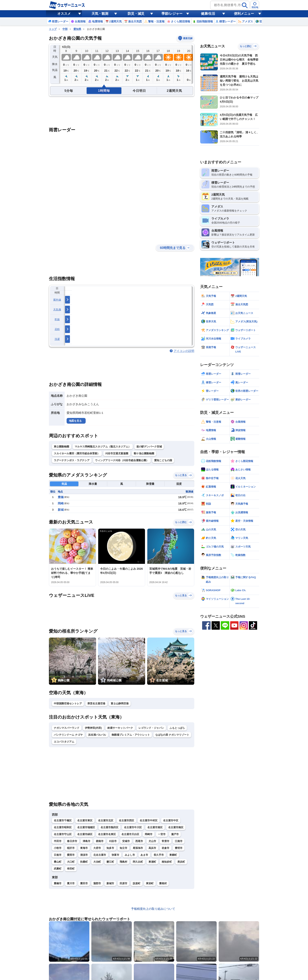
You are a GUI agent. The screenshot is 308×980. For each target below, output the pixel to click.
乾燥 (57, 319)
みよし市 (130, 855)
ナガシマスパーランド (67, 728)
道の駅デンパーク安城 (149, 447)
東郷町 (173, 855)
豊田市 (84, 883)
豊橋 (61, 497)
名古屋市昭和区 (63, 827)
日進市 (58, 855)
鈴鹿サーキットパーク (120, 728)
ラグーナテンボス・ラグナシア (72, 460)
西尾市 (139, 841)
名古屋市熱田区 (110, 827)
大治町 (97, 862)
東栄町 (150, 883)
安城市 (126, 841)
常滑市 (165, 841)
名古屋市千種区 (63, 820)
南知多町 (167, 862)
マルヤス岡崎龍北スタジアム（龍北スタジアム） (103, 447)
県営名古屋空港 (96, 703)
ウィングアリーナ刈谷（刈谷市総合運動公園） (122, 460)
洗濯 (57, 339)
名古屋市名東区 (107, 834)
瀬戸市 (175, 834)
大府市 (97, 848)
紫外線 (57, 300)
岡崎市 (149, 834)
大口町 (71, 862)
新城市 (110, 883)
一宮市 (162, 834)
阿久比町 (138, 862)
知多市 (110, 848)
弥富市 (115, 855)
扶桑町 (84, 862)
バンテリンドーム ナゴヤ (68, 735)
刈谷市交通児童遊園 (117, 453)
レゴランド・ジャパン (151, 728)
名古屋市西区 (126, 820)
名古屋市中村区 (149, 820)
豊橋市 (58, 883)
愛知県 (77, 29)
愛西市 (71, 855)
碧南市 (100, 841)
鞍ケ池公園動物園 (144, 453)
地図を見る (75, 421)
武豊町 (58, 869)
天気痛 (57, 310)
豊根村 (163, 883)
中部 (65, 29)
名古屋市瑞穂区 (86, 827)
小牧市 (58, 848)
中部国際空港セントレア (68, 703)
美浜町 (181, 862)
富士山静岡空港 (120, 703)
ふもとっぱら (177, 728)
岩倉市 (165, 848)
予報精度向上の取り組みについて (153, 909)
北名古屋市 (100, 855)
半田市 (58, 841)
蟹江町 (110, 862)
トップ (53, 29)
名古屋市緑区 (85, 834)
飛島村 (123, 862)
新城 (61, 510)
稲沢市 (71, 848)
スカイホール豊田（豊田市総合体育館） (77, 453)
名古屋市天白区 (130, 834)
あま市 (144, 855)
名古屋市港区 (155, 827)
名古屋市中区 (171, 820)
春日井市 (72, 841)
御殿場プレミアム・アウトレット (131, 735)
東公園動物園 (61, 447)
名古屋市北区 (106, 820)
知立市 (123, 848)
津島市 (87, 841)
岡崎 (61, 503)
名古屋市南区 (176, 827)
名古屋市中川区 (133, 827)
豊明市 (179, 848)
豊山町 (58, 862)
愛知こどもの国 (163, 460)
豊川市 (71, 883)
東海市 (84, 848)
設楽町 (137, 883)
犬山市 (152, 841)
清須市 (84, 855)
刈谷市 (113, 841)
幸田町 (71, 869)
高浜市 (152, 848)
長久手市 (159, 855)
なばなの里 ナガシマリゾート (172, 735)
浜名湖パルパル (97, 735)
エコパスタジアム (64, 742)
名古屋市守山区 (63, 834)
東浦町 (152, 862)
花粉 (57, 329)
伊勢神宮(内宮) (93, 728)
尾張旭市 (138, 848)
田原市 (123, 883)
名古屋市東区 (85, 820)
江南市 (179, 841)
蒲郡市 (97, 883)
